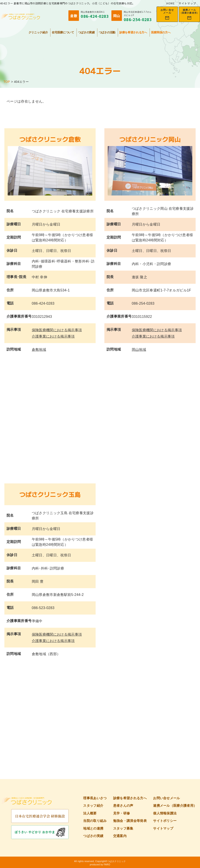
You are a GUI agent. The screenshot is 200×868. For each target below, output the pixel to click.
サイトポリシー (165, 821)
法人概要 (90, 813)
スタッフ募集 (123, 828)
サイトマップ (187, 3)
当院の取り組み (95, 821)
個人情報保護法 (165, 813)
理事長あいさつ (95, 798)
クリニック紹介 (38, 32)
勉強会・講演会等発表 (130, 821)
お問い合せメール (167, 798)
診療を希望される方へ (133, 32)
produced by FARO (100, 865)
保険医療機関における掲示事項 (57, 330)
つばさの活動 (107, 32)
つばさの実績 (86, 32)
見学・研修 (122, 813)
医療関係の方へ (161, 32)
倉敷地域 (39, 350)
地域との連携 (93, 828)
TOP (7, 82)
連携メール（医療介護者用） (175, 806)
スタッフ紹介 (93, 806)
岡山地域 (139, 350)
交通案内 (120, 836)
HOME (171, 3)
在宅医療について (63, 32)
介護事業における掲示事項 (53, 336)
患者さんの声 (123, 806)
